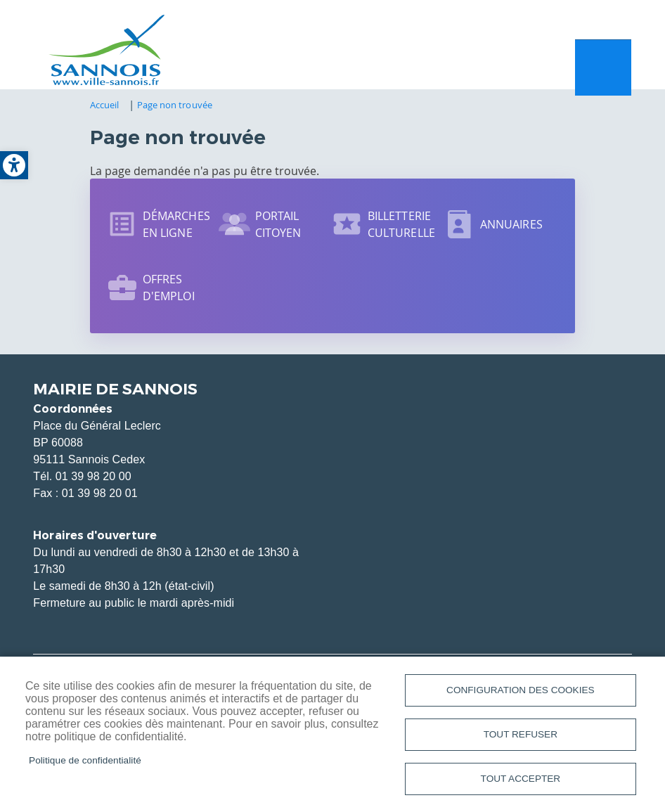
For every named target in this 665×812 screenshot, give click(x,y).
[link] (14, 165)
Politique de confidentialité (85, 758)
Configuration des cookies (520, 687)
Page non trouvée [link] (175, 110)
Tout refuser (521, 732)
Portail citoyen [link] (278, 230)
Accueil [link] (105, 110)
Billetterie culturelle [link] (401, 230)
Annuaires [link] (511, 230)
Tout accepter (521, 778)
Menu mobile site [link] (603, 71)
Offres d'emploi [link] (169, 293)
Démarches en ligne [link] (176, 230)
